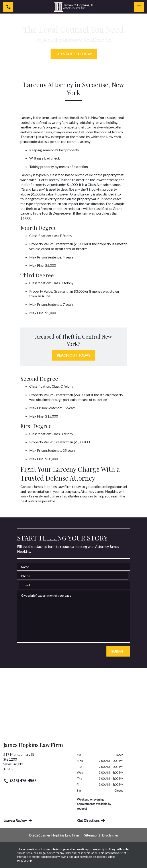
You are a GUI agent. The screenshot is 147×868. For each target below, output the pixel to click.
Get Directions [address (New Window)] (92, 821)
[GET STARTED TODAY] (74, 54)
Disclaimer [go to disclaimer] (110, 835)
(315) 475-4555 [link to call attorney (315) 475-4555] (20, 781)
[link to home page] (74, 7)
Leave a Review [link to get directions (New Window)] (18, 821)
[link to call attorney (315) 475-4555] (8, 7)
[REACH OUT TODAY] (73, 355)
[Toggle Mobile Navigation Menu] (139, 7)
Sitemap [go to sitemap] (90, 835)
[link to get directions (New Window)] (37, 763)
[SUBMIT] (118, 651)
